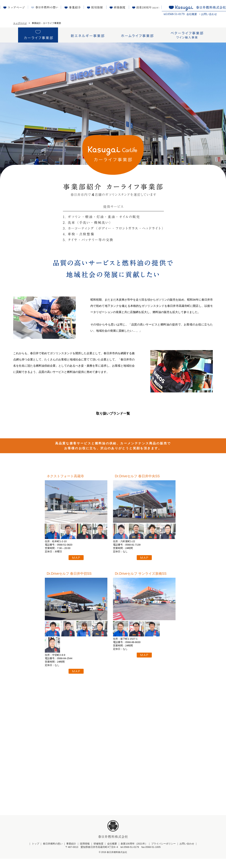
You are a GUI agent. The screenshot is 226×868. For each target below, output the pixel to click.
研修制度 (98, 853)
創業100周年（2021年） (134, 853)
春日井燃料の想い (53, 853)
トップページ (20, 23)
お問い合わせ (209, 14)
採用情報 (85, 853)
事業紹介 (71, 853)
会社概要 (192, 14)
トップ (36, 853)
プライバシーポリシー (163, 853)
